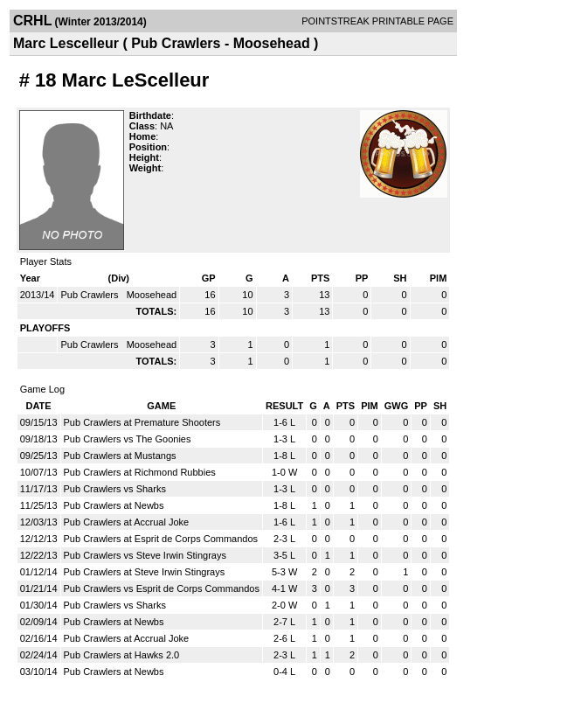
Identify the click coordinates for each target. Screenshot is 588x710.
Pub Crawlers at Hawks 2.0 (122, 655)
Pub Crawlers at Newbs (114, 505)
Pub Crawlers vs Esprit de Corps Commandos (162, 588)
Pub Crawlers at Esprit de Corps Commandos (161, 539)
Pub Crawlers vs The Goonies (128, 439)
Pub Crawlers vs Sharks (115, 489)
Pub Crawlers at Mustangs (120, 456)
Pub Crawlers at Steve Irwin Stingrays (145, 572)
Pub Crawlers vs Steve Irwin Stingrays (145, 555)
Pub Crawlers (90, 295)
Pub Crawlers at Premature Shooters (142, 422)
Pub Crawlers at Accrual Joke (127, 522)
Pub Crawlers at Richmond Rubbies (140, 472)
